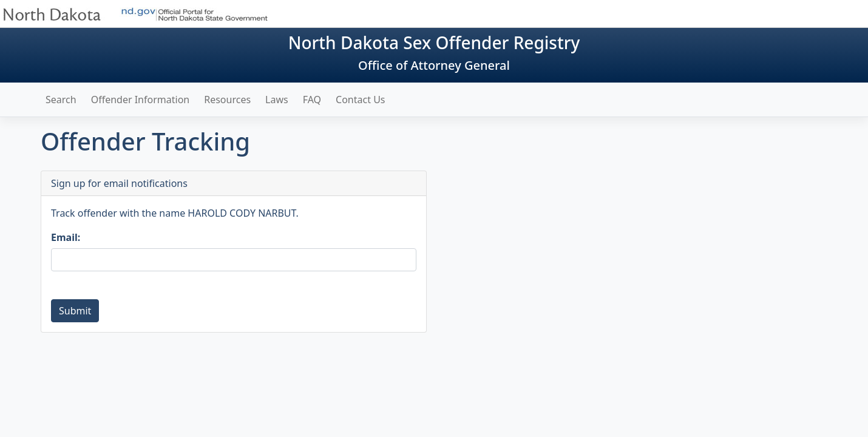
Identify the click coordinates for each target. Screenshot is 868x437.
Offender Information (141, 100)
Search (61, 100)
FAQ (312, 100)
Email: (66, 237)
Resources (227, 100)
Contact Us (360, 100)
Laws (277, 100)
